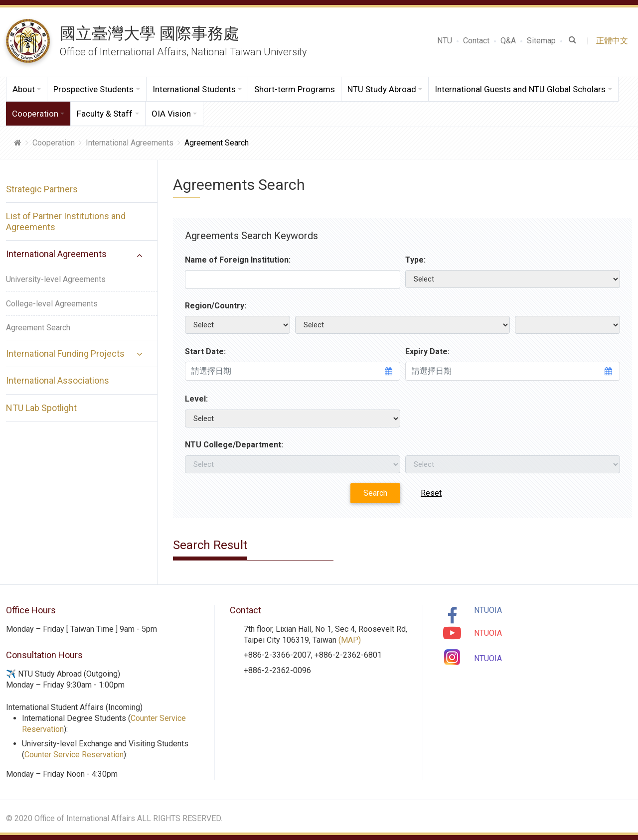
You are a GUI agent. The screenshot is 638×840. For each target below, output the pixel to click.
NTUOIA (488, 610)
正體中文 (614, 41)
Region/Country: (216, 306)
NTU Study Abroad (382, 89)
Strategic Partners (42, 189)
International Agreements (130, 143)
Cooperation (35, 114)
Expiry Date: (427, 351)
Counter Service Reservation (74, 755)
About (24, 89)
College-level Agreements (52, 304)
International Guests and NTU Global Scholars (520, 89)
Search (375, 493)
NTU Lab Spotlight (41, 408)
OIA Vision (171, 114)
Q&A (508, 41)
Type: (415, 260)
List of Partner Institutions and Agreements (66, 221)
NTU (445, 41)
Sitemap (541, 41)
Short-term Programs (295, 89)
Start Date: (205, 351)
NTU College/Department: (234, 445)
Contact (476, 41)
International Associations (58, 380)
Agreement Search (38, 328)
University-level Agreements (56, 279)
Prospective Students (93, 89)
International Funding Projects (65, 353)
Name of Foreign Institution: (238, 260)
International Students (194, 89)
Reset (431, 493)
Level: (196, 399)
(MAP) (350, 640)
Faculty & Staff (105, 114)
